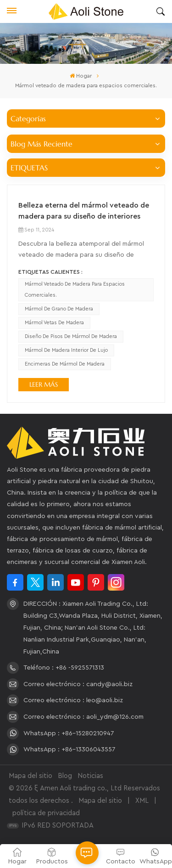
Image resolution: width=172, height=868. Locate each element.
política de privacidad (46, 813)
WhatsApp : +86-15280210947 (69, 733)
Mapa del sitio (31, 776)
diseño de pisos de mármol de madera (71, 336)
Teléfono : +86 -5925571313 (64, 668)
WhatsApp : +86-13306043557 (69, 750)
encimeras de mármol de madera (65, 364)
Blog (65, 776)
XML (142, 801)
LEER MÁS (44, 384)
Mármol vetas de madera (54, 323)
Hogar (81, 76)
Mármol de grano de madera (59, 309)
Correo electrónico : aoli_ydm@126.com (83, 717)
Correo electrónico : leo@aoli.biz (73, 700)
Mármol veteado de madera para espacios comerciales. (75, 290)
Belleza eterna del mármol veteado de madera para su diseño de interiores (84, 211)
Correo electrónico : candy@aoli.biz (78, 684)
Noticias (90, 776)
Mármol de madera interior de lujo (66, 350)
